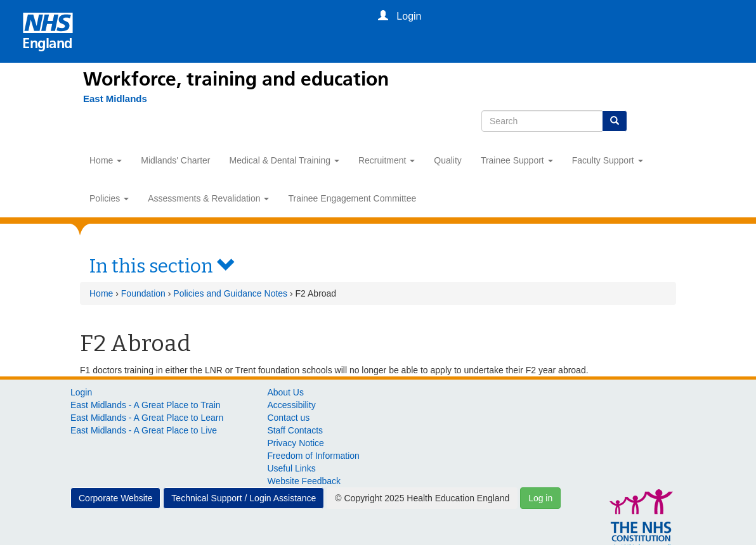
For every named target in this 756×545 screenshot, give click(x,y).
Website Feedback (304, 481)
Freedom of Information (313, 456)
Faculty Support (608, 160)
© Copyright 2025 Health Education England (422, 498)
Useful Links (291, 468)
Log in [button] (540, 498)
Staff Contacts (295, 430)
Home (106, 160)
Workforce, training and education (236, 79)
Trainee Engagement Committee (352, 198)
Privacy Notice (295, 443)
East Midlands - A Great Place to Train (146, 405)
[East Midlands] (109, 99)
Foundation (143, 293)
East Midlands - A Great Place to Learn (147, 418)
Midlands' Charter (175, 160)
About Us (285, 392)
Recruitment (387, 160)
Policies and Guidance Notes (230, 293)
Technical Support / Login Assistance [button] (244, 498)
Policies (109, 198)
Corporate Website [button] (115, 498)
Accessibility (291, 405)
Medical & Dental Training (284, 160)
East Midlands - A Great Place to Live (144, 430)
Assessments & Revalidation (208, 198)
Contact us (288, 418)
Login (81, 392)
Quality (448, 160)
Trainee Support (517, 160)
